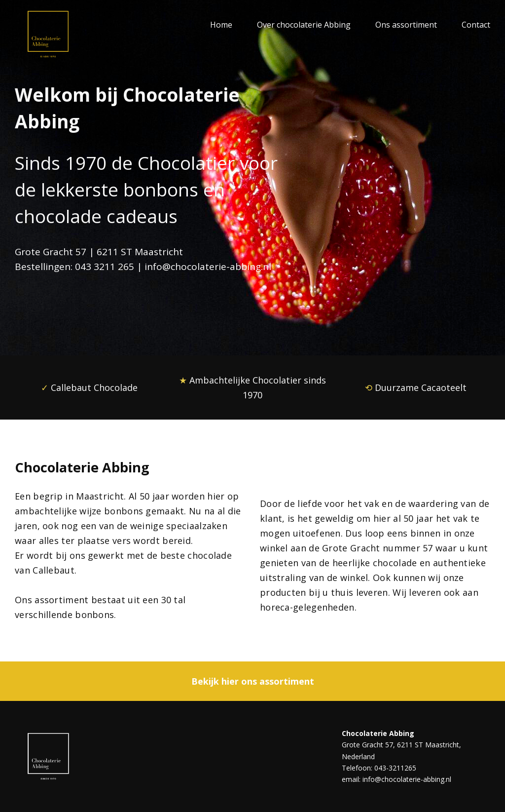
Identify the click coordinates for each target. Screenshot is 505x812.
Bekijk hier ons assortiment (253, 681)
